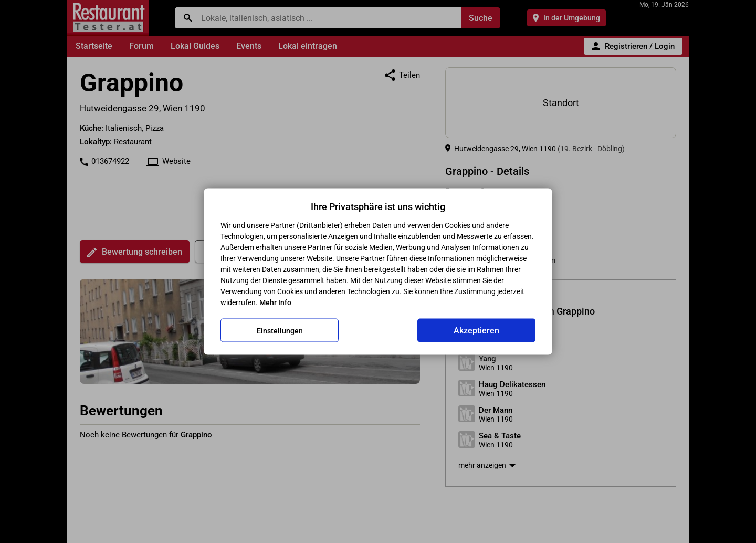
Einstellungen (280, 330)
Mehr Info (275, 302)
